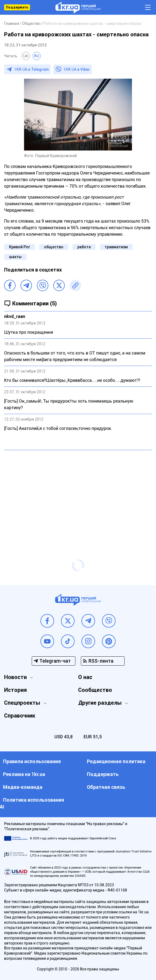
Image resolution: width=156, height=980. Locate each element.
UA (26, 56)
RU (37, 56)
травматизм (116, 247)
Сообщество (95, 690)
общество (54, 247)
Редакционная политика (116, 761)
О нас (85, 677)
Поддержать (17, 7)
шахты (15, 257)
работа (84, 247)
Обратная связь (106, 787)
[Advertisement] (78, 494)
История (15, 690)
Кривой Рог (20, 247)
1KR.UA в (31, 69)
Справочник (20, 716)
